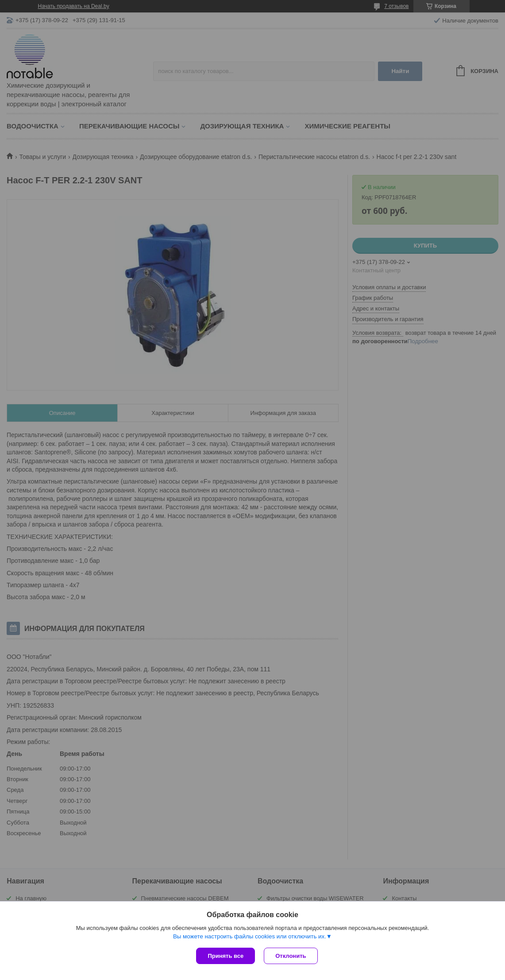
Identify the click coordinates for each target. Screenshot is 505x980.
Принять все (226, 956)
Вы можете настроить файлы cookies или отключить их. (250, 936)
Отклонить (291, 956)
